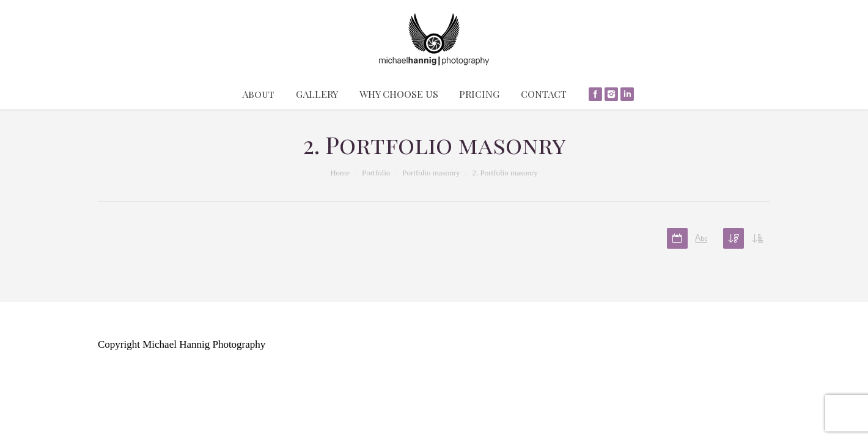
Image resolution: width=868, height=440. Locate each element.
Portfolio (376, 173)
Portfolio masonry (431, 173)
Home (340, 173)
